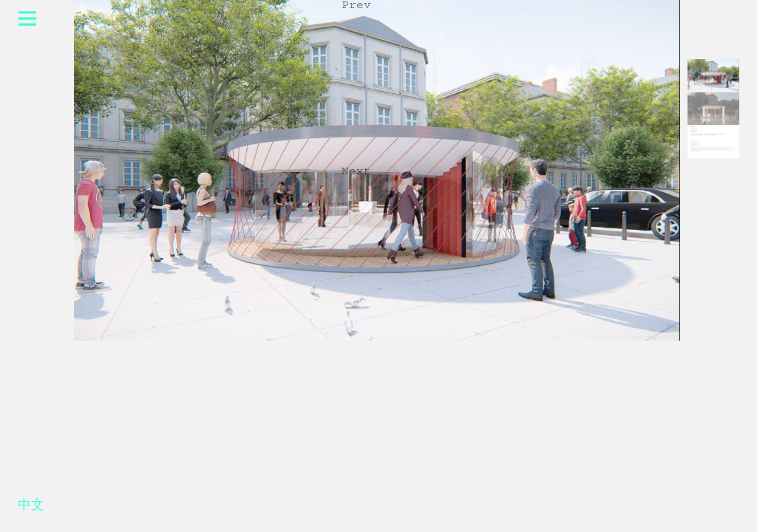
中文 (31, 508)
